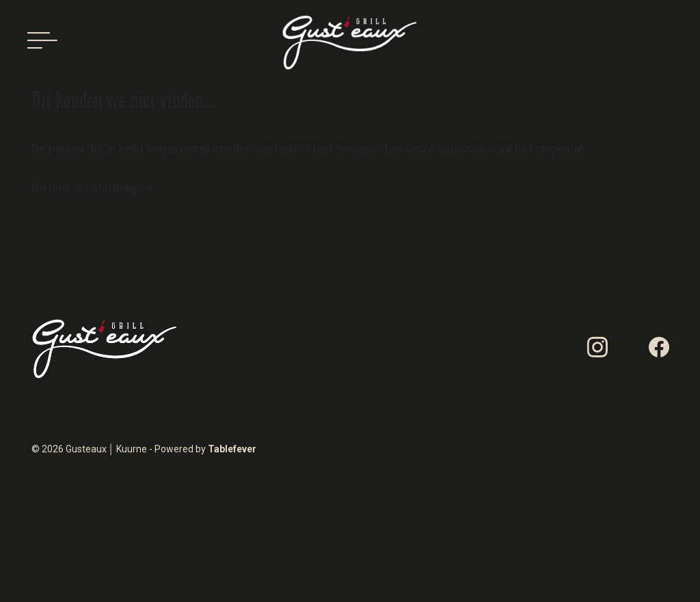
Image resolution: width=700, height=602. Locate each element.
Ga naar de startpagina (92, 188)
